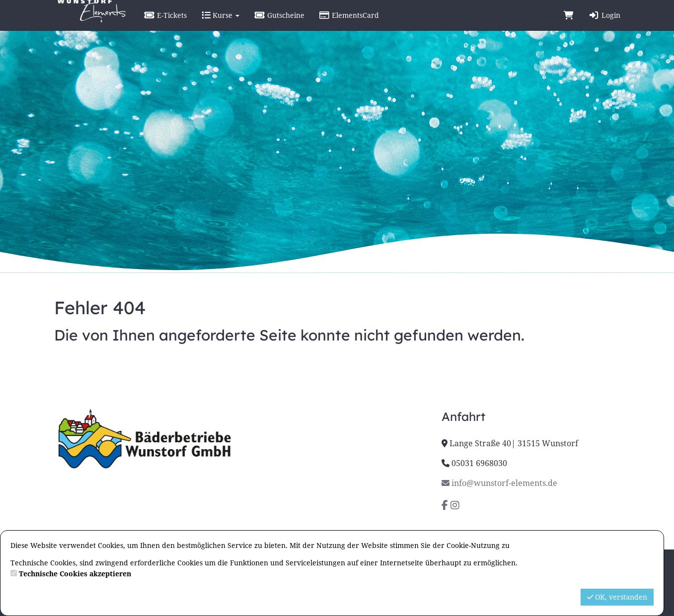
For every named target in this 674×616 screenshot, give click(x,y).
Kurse (244, 25)
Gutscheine (303, 25)
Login (604, 25)
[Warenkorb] (569, 25)
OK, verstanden (617, 597)
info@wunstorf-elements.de (499, 483)
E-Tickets (190, 25)
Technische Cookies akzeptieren (75, 574)
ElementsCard (373, 25)
